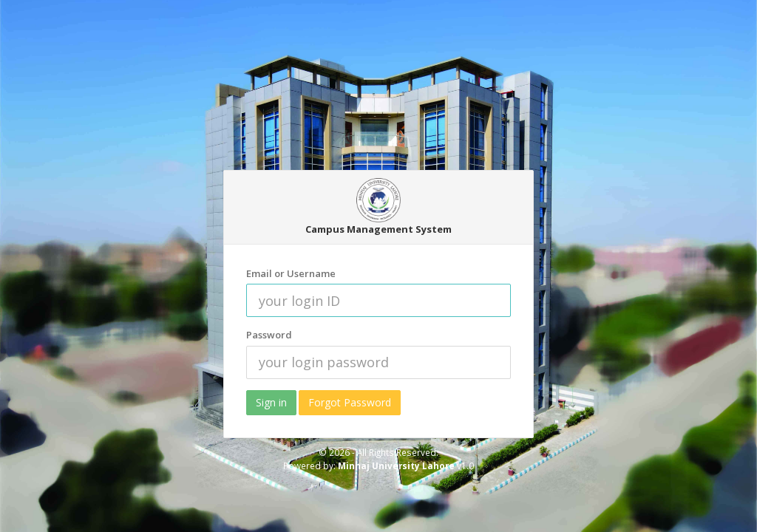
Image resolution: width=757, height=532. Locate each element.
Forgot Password (350, 402)
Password (269, 335)
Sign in (271, 402)
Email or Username (291, 273)
